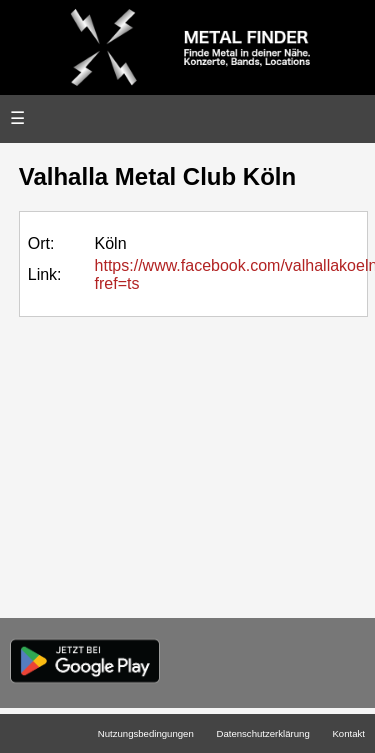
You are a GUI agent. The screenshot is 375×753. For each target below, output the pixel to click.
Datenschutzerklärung (262, 733)
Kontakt (348, 733)
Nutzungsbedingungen (146, 733)
